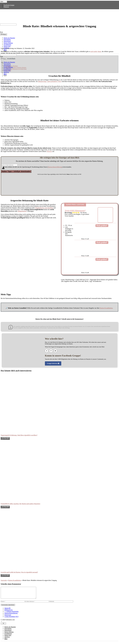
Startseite (4, 580)
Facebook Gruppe (9, 5)
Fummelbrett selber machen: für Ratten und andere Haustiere (20, 504)
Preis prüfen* (102, 226)
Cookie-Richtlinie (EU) (11, 619)
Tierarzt (49, 151)
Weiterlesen (5, 438)
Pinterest (6, 7)
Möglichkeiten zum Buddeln (44, 208)
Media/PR (7, 610)
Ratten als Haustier (9, 38)
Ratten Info (7, 46)
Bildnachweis (9, 612)
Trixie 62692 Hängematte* (75, 211)
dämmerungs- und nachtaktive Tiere (50, 81)
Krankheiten (7, 45)
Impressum (8, 617)
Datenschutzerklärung (11, 615)
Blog (5, 50)
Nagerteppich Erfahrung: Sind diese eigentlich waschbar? (19, 435)
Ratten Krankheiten (106, 308)
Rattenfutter (7, 41)
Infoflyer (6, 48)
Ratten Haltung (8, 43)
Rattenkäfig (7, 40)
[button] (1, 624)
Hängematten (22, 211)
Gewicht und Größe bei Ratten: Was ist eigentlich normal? (19, 572)
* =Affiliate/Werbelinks (12, 614)
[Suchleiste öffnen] (1, 32)
